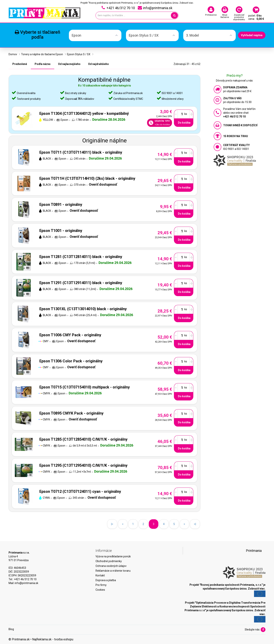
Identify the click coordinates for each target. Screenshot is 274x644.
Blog (11, 629)
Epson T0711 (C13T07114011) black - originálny (81, 152)
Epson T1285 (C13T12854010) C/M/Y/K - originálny (83, 439)
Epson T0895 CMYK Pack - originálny (71, 413)
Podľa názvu (43, 64)
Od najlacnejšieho (69, 64)
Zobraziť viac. (187, 3)
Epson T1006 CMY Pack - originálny (70, 335)
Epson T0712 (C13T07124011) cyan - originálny (80, 491)
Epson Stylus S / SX (79, 54)
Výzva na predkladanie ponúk (113, 556)
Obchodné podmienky (109, 561)
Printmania (254, 551)
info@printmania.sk (26, 583)
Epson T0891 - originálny (61, 205)
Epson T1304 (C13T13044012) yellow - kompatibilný (84, 113)
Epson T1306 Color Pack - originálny (71, 361)
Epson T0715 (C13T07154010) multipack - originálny (85, 387)
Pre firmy (101, 585)
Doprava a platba (106, 580)
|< (112, 524)
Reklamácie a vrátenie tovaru (113, 571)
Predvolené (20, 64)
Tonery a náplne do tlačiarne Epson (42, 54)
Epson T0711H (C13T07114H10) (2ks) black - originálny (87, 178)
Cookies (100, 590)
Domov (13, 54)
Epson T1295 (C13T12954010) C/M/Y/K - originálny (83, 465)
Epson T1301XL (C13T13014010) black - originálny (83, 309)
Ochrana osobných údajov (111, 566)
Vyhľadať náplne (252, 35)
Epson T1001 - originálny (61, 231)
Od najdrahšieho (98, 64)
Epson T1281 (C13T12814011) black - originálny (81, 257)
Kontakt (100, 575)
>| (195, 524)
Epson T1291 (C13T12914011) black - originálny (81, 283)
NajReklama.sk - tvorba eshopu (53, 639)
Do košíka (184, 123)
